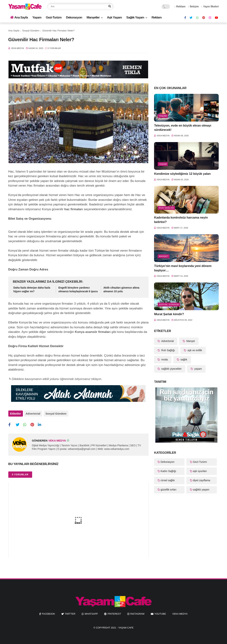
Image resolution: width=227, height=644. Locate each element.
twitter (70, 613)
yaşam (163, 116)
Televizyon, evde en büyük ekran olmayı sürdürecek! (183, 128)
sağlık (183, 360)
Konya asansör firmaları (93, 332)
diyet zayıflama (201, 480)
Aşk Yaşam (114, 17)
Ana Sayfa (19, 17)
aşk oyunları (200, 471)
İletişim (193, 6)
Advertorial (33, 414)
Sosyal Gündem (31, 31)
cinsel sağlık (168, 480)
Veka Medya (180, 613)
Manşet (164, 256)
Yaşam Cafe (126, 627)
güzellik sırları (168, 490)
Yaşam (37, 17)
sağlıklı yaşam (201, 490)
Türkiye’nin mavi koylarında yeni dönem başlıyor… (183, 268)
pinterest (114, 613)
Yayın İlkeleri (210, 6)
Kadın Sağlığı (168, 471)
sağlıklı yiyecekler (171, 369)
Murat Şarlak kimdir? (169, 314)
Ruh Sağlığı (166, 208)
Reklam (180, 6)
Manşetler (93, 17)
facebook (48, 613)
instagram (137, 613)
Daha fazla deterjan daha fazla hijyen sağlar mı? (32, 289)
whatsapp (91, 613)
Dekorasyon (74, 17)
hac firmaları (74, 209)
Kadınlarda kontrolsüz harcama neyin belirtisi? (181, 220)
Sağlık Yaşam (135, 17)
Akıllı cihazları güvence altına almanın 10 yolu (121, 289)
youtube (160, 613)
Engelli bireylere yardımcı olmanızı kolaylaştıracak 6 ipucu (78, 289)
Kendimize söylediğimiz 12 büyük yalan (182, 174)
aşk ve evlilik (194, 350)
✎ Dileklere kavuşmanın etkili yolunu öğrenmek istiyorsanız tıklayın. (55, 379)
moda (164, 360)
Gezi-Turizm (54, 17)
